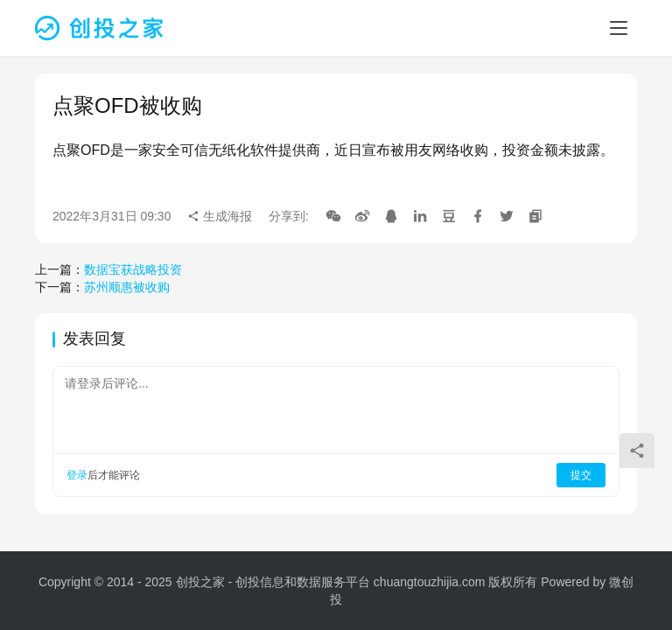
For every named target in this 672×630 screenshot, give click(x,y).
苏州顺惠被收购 (127, 287)
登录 (77, 475)
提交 (581, 475)
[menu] (619, 28)
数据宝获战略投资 (133, 269)
